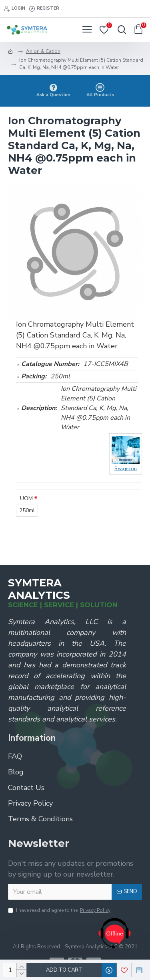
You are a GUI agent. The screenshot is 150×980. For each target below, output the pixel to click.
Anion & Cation (43, 51)
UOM (26, 498)
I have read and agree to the (60, 910)
